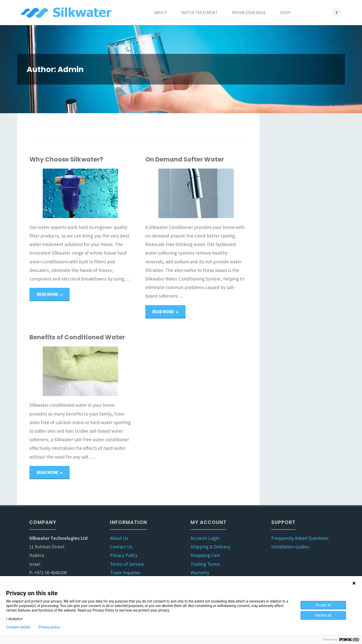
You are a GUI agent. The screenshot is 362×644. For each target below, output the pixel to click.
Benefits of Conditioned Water (77, 338)
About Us (119, 539)
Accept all (323, 605)
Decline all (323, 615)
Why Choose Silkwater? (66, 159)
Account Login (205, 539)
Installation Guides (290, 548)
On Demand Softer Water (185, 159)
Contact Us (121, 548)
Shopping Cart (205, 557)
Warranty (200, 574)
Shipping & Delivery (210, 548)
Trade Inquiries (125, 574)
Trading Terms (205, 565)
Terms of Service (127, 565)
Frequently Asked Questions (300, 539)
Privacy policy (49, 627)
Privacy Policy (124, 557)
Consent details (18, 627)
